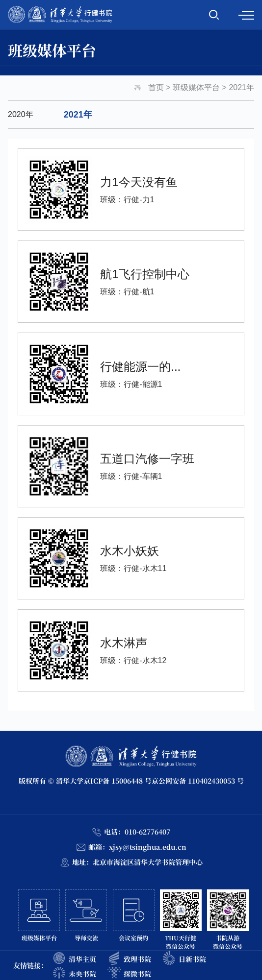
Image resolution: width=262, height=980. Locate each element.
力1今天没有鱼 (139, 182)
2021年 (241, 87)
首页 (156, 87)
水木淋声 (124, 643)
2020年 (21, 114)
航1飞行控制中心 (144, 274)
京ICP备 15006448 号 (118, 781)
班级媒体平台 (196, 87)
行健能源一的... (140, 366)
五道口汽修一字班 (147, 458)
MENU (246, 15)
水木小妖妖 (130, 550)
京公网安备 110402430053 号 (198, 781)
